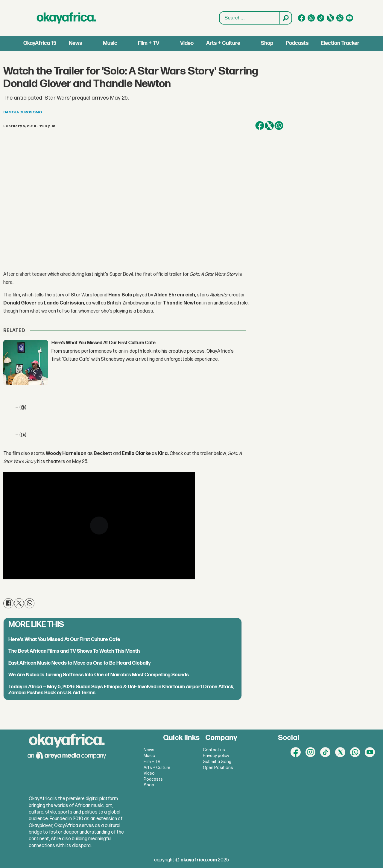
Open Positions (218, 768)
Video (187, 43)
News (75, 43)
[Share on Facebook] (260, 126)
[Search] (285, 18)
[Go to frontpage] (66, 18)
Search (219, 12)
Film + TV (149, 43)
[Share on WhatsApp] (279, 126)
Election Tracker (340, 43)
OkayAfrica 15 (40, 43)
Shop (267, 43)
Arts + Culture (223, 43)
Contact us (214, 750)
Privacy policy (216, 756)
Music (110, 43)
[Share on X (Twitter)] (269, 126)
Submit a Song (217, 762)
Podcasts (297, 43)
